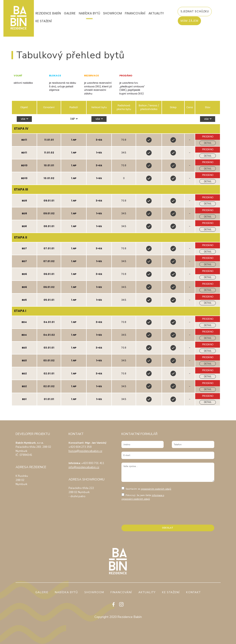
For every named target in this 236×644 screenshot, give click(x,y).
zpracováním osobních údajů (156, 489)
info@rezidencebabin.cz (84, 467)
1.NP (73, 119)
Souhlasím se (146, 489)
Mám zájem (189, 21)
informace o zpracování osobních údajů (143, 497)
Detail (208, 143)
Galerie (70, 13)
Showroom (113, 13)
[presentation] (156, 512)
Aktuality (156, 13)
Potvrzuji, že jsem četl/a (143, 497)
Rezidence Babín (48, 13)
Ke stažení (44, 21)
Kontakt (193, 592)
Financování (135, 13)
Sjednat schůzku (195, 11)
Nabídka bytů (89, 14)
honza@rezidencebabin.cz (85, 451)
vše (23, 119)
